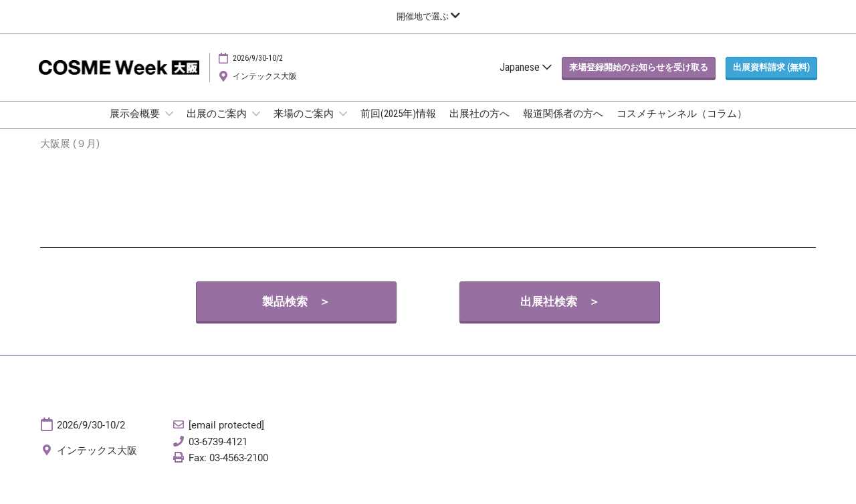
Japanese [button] (526, 80)
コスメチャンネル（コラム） (682, 126)
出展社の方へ (479, 126)
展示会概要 (136, 126)
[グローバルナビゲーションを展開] (428, 16)
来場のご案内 (305, 126)
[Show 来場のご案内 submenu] (343, 126)
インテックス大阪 (265, 89)
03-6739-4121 (218, 454)
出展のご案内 (218, 126)
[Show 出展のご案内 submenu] (256, 126)
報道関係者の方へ (563, 126)
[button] (639, 80)
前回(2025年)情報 (398, 126)
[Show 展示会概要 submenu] (169, 126)
